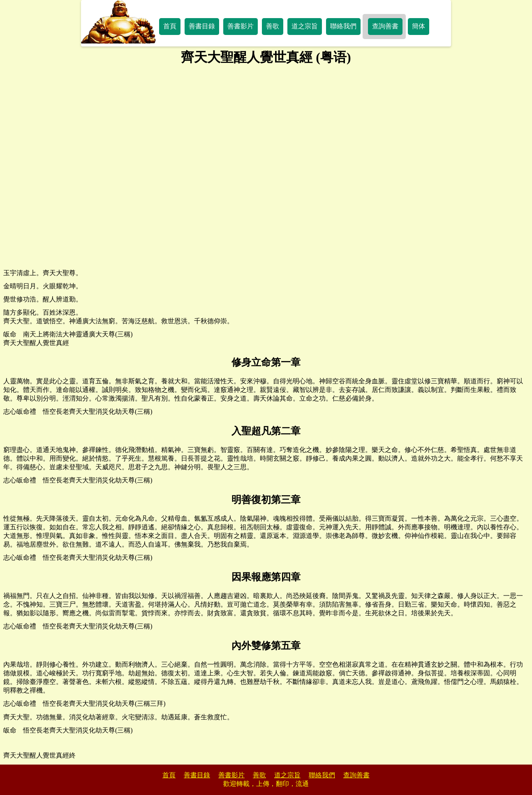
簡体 (419, 26)
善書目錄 (202, 26)
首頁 (170, 26)
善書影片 (241, 26)
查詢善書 (385, 26)
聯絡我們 (343, 26)
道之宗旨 (305, 26)
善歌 (273, 26)
